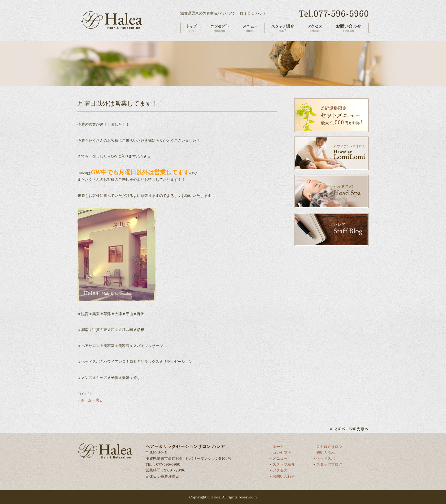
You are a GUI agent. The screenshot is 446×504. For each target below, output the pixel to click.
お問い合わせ (284, 476)
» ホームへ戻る (90, 400)
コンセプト (282, 452)
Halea (215, 497)
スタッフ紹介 (284, 464)
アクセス (280, 470)
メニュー (280, 458)
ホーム (278, 447)
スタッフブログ (329, 464)
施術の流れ (326, 452)
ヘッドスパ (326, 458)
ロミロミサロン (329, 447)
